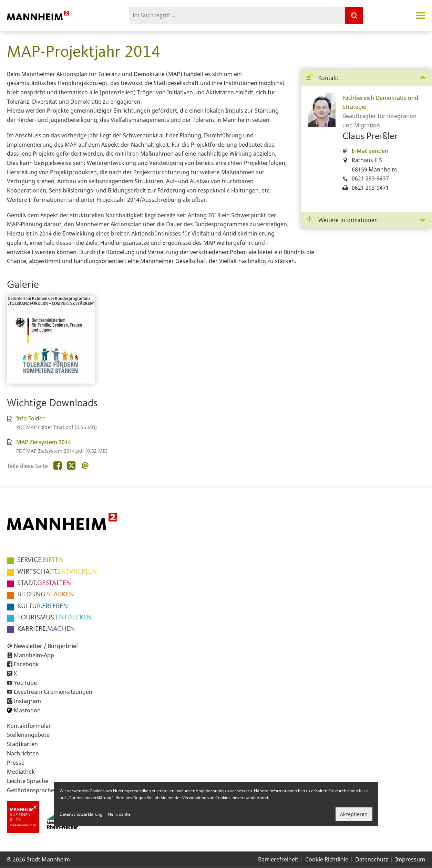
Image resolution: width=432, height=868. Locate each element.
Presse (16, 763)
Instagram (27, 701)
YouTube (25, 683)
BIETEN (40, 560)
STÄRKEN (45, 595)
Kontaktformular (29, 726)
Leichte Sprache (28, 781)
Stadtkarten (22, 744)
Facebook (26, 664)
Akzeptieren (354, 814)
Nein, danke (119, 814)
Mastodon (27, 710)
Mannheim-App (34, 655)
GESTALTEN (44, 583)
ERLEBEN (43, 606)
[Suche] (354, 15)
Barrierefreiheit (278, 859)
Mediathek (21, 772)
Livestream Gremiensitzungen (53, 692)
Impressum (410, 859)
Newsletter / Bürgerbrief (46, 646)
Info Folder (30, 418)
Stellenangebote (28, 735)
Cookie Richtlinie (327, 859)
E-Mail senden (370, 151)
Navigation (421, 15)
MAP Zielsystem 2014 (44, 442)
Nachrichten (23, 753)
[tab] (367, 78)
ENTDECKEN (54, 618)
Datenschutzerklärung (81, 814)
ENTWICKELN (57, 572)
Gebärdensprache (30, 790)
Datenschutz (372, 859)
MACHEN (46, 629)
